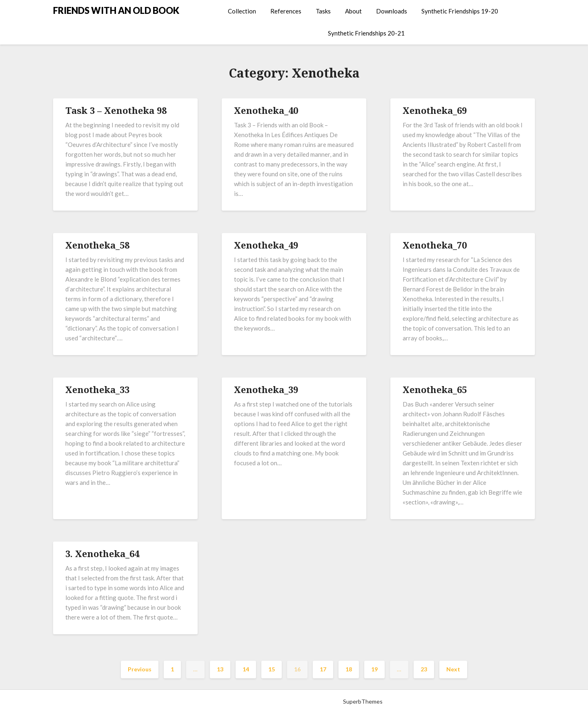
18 (349, 669)
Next (453, 669)
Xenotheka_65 (435, 389)
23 (424, 669)
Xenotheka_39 (266, 389)
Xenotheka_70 (435, 245)
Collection (242, 11)
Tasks (323, 11)
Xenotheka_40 (266, 110)
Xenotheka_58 (97, 245)
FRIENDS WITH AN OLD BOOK (116, 10)
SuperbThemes (363, 701)
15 (272, 669)
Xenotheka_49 (266, 245)
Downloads (392, 11)
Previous (140, 669)
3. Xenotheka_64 (102, 553)
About (353, 11)
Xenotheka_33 (97, 389)
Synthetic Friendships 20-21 (366, 33)
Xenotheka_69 (435, 110)
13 (220, 669)
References (286, 11)
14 (246, 669)
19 (374, 669)
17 (323, 669)
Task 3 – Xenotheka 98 (116, 110)
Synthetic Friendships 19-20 (460, 11)
